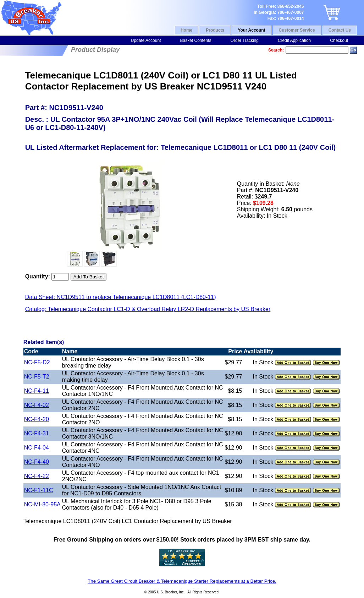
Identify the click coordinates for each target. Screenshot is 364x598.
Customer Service (297, 30)
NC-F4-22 (37, 476)
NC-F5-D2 (37, 362)
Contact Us (340, 30)
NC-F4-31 (37, 433)
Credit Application (294, 40)
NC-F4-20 (37, 419)
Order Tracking (245, 40)
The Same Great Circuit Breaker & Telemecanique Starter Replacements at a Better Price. (182, 581)
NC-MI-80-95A (42, 504)
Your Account (251, 30)
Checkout (339, 40)
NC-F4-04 (37, 448)
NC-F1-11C (39, 490)
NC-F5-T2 (37, 377)
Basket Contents (195, 40)
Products (215, 30)
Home (186, 30)
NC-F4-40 (37, 462)
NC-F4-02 (37, 405)
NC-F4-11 (37, 391)
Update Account (146, 40)
